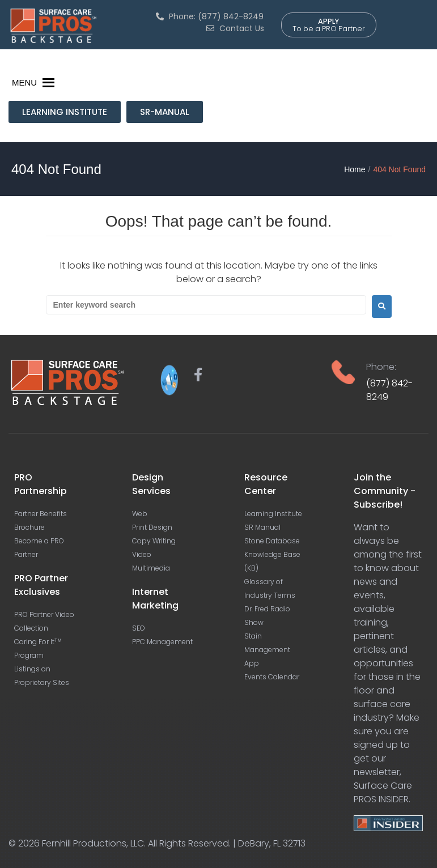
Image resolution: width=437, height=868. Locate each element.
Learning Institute (273, 514)
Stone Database (272, 541)
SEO (139, 628)
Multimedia (151, 568)
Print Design (152, 527)
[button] (24, 83)
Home (355, 169)
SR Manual (262, 527)
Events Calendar (272, 677)
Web (140, 514)
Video (142, 554)
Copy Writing (154, 541)
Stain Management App (267, 650)
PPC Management (162, 642)
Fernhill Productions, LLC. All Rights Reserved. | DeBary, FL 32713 (174, 843)
